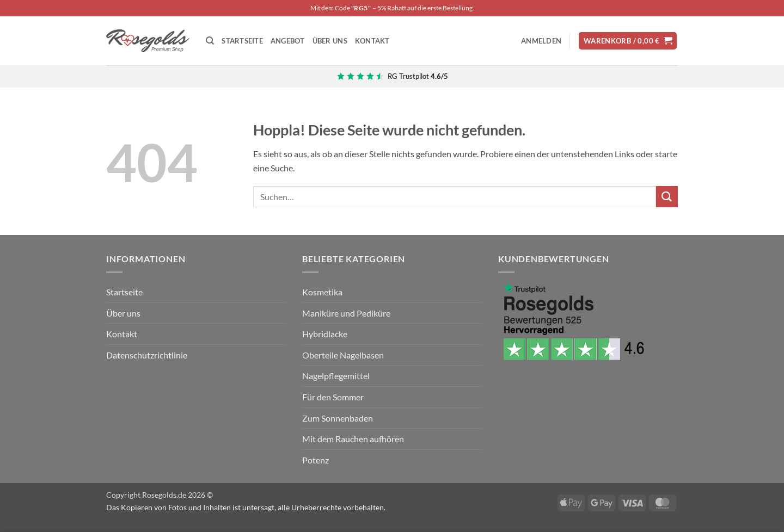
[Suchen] (210, 41)
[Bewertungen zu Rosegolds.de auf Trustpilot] (392, 76)
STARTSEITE (242, 41)
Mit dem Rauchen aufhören (353, 439)
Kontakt (122, 334)
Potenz (316, 460)
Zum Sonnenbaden (338, 418)
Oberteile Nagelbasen (343, 355)
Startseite (124, 292)
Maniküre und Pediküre (346, 313)
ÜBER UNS (330, 41)
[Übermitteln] (667, 197)
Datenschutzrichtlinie (147, 355)
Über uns (123, 313)
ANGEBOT (288, 41)
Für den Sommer (333, 397)
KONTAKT (372, 41)
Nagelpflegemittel (336, 376)
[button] (541, 41)
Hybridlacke (325, 334)
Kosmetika (322, 292)
